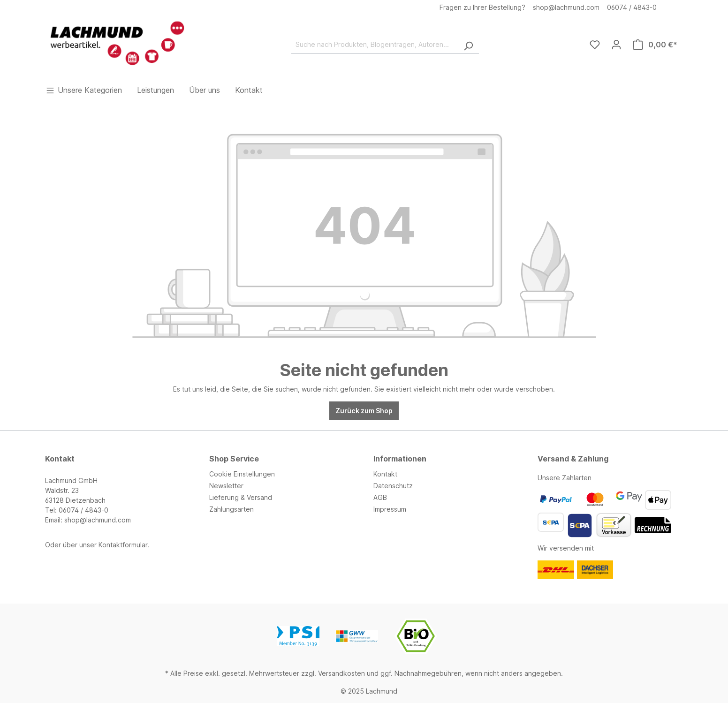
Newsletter (226, 486)
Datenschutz (393, 486)
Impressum (390, 509)
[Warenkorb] (655, 45)
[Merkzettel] (595, 45)
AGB (380, 497)
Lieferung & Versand (241, 497)
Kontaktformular (123, 545)
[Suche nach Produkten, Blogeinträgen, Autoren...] (375, 45)
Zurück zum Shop (364, 411)
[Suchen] (468, 45)
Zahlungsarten (231, 509)
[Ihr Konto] (616, 45)
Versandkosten (341, 673)
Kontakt (385, 474)
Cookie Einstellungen (242, 474)
